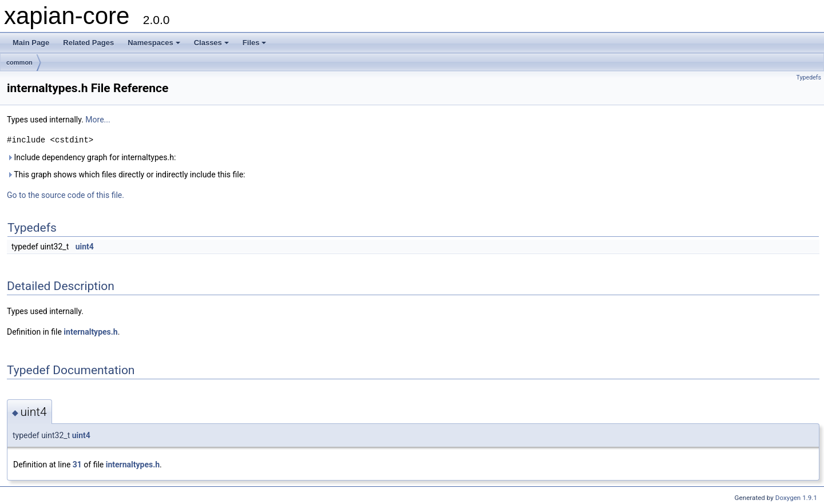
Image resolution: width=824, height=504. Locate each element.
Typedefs (809, 78)
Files (255, 43)
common (19, 62)
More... (98, 120)
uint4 (85, 247)
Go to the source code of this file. (66, 195)
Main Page (31, 43)
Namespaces (154, 43)
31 (77, 465)
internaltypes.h (90, 332)
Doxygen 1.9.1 (796, 498)
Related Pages (88, 43)
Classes (211, 43)
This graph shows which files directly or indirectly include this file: (126, 174)
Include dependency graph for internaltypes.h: (91, 157)
